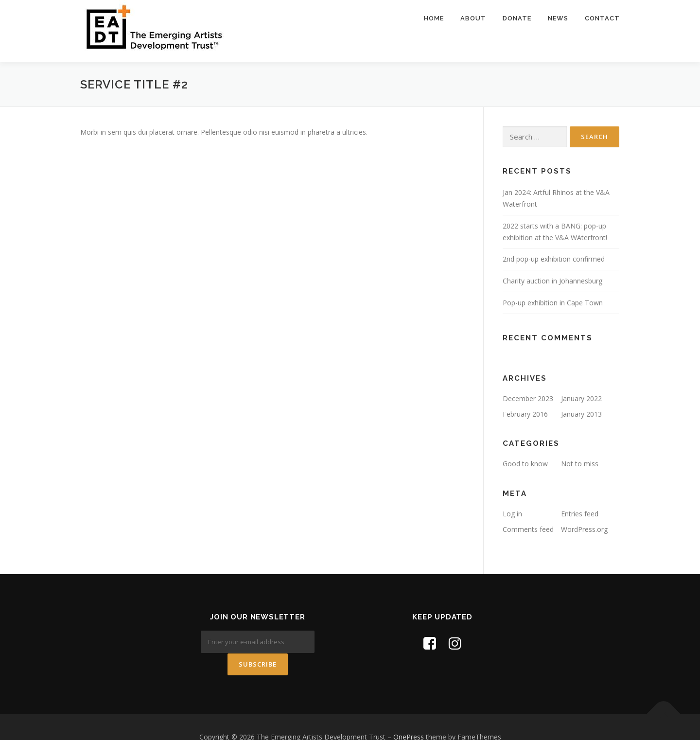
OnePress (409, 717)
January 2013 (581, 414)
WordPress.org (584, 529)
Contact (602, 18)
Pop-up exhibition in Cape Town (553, 303)
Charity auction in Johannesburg (552, 281)
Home (434, 18)
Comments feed (528, 529)
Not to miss (580, 464)
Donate (517, 18)
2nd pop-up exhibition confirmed (554, 259)
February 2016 (525, 414)
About (473, 18)
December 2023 (528, 398)
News (558, 18)
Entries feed (580, 514)
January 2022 (581, 398)
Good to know (525, 464)
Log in (512, 514)
